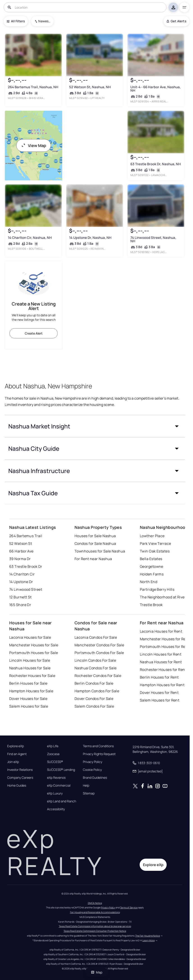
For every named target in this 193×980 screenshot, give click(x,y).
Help (86, 785)
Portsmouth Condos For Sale (99, 653)
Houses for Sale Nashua (95, 536)
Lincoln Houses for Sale (30, 660)
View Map (34, 145)
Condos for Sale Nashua (95, 543)
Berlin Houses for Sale (28, 683)
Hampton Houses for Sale (31, 691)
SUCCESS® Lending (61, 770)
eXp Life (53, 746)
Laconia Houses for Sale (30, 637)
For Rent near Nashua (93, 559)
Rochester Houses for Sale (32, 676)
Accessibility (56, 809)
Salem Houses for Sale (29, 706)
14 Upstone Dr (21, 582)
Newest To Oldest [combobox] (44, 21)
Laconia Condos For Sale (96, 637)
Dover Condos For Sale (94, 699)
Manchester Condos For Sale (99, 645)
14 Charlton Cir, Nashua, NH (30, 238)
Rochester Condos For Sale (98, 676)
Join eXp (13, 762)
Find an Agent (17, 754)
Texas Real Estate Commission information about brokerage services (95, 926)
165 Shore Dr (20, 605)
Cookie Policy (92, 770)
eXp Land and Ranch (62, 801)
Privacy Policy (93, 762)
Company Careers (20, 778)
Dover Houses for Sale (28, 699)
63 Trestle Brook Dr (26, 566)
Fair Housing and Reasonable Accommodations (95, 912)
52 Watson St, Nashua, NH (90, 87)
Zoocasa (53, 754)
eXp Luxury (55, 793)
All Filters (16, 21)
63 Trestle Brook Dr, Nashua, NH (156, 164)
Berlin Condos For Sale (94, 683)
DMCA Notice (95, 903)
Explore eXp (16, 746)
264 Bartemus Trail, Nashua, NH (33, 87)
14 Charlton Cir (22, 574)
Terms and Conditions (98, 746)
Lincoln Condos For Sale (95, 660)
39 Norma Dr (20, 559)
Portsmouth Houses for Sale (34, 653)
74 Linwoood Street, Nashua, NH (153, 239)
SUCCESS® (55, 762)
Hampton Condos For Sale (97, 691)
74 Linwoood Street (26, 589)
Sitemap (89, 793)
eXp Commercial (59, 785)
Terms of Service (129, 908)
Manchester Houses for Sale (34, 645)
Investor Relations (20, 770)
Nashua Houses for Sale (30, 668)
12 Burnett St (20, 597)
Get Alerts (176, 21)
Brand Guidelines (95, 778)
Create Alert (34, 333)
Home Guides (17, 785)
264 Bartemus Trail (26, 536)
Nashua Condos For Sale (96, 668)
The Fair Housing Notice (148, 936)
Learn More (149, 940)
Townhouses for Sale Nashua (100, 551)
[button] (95, 426)
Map (97, 972)
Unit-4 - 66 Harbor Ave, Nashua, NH (156, 89)
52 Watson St (21, 543)
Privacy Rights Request (99, 754)
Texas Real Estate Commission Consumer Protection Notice (95, 931)
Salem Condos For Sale (94, 706)
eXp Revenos (56, 778)
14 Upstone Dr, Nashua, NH (90, 238)
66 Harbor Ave (21, 551)
